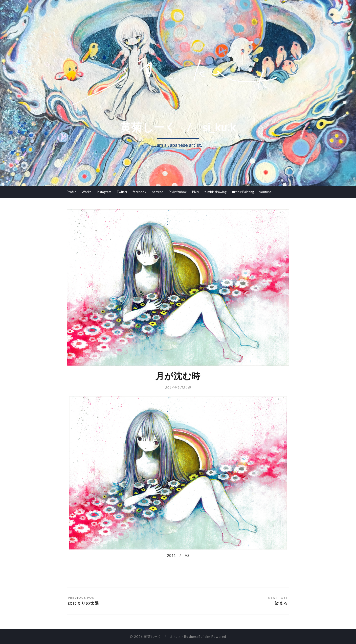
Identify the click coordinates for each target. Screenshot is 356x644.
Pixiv (196, 192)
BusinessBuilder (197, 637)
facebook (140, 192)
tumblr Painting (243, 192)
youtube (265, 192)
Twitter (122, 192)
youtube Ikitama (79, 204)
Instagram (104, 192)
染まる (281, 603)
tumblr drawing (215, 192)
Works (86, 192)
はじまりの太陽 (84, 603)
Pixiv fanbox (178, 192)
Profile (71, 192)
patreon (158, 192)
